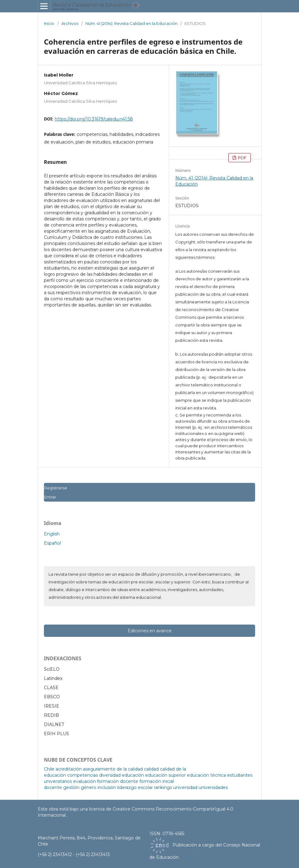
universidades (213, 787)
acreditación (69, 769)
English (52, 534)
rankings (163, 787)
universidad (185, 787)
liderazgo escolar (135, 787)
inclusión (107, 787)
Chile (49, 769)
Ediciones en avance (150, 631)
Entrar (50, 497)
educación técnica (206, 775)
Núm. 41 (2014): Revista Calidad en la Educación (131, 23)
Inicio (49, 23)
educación (133, 775)
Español (52, 543)
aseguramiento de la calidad (113, 769)
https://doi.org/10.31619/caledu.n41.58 (94, 119)
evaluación (84, 781)
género (89, 787)
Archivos (70, 23)
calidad (151, 769)
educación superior (165, 775)
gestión (71, 787)
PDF (242, 158)
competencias (83, 775)
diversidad (110, 775)
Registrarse (56, 488)
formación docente (118, 781)
